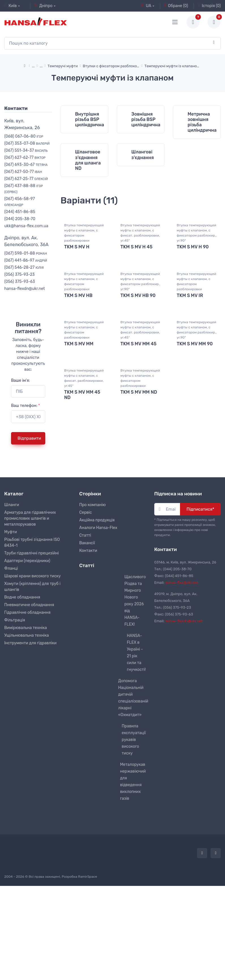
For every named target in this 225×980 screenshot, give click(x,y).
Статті (85, 614)
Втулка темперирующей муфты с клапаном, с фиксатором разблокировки (84, 330)
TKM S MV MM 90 (195, 441)
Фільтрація (15, 698)
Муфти (11, 610)
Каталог (14, 572)
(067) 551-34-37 (26, 150)
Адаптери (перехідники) (27, 639)
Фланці (11, 647)
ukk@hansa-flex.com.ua (26, 226)
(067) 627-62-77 (25, 158)
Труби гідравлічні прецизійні (32, 631)
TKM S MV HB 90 (138, 393)
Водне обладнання (22, 676)
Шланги (12, 583)
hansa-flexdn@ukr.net (25, 289)
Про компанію (93, 583)
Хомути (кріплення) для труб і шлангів (32, 665)
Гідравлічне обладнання (27, 691)
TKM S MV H (77, 344)
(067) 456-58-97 (20, 202)
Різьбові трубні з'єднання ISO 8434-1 (32, 621)
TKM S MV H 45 (137, 344)
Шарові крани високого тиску (33, 654)
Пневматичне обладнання (29, 683)
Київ (10, 6)
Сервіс (85, 591)
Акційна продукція (97, 598)
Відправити (29, 438)
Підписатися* (200, 587)
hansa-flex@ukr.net (182, 661)
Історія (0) (210, 6)
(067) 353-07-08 (27, 143)
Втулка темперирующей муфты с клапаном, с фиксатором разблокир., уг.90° (197, 330)
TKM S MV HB (78, 393)
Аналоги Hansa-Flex (98, 606)
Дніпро (44, 6)
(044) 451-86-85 (20, 212)
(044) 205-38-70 (20, 219)
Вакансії (87, 621)
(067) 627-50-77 (23, 172)
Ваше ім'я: (20, 380)
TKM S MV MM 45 (139, 441)
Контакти (88, 629)
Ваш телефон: (25, 406)
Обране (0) (176, 6)
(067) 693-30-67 (26, 165)
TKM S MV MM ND (139, 490)
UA (146, 6)
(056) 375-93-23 (20, 275)
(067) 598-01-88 (26, 253)
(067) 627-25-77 (26, 179)
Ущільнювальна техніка (26, 714)
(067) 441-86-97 (26, 260)
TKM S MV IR (190, 393)
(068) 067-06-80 (24, 136)
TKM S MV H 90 (193, 344)
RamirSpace (88, 955)
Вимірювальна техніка (25, 706)
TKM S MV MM (79, 441)
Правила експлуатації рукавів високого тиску (134, 818)
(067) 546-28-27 (24, 267)
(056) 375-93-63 (20, 282)
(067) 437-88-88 (24, 189)
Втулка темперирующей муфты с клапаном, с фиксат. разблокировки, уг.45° (140, 330)
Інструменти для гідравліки (30, 721)
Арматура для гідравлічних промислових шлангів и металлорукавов (30, 597)
